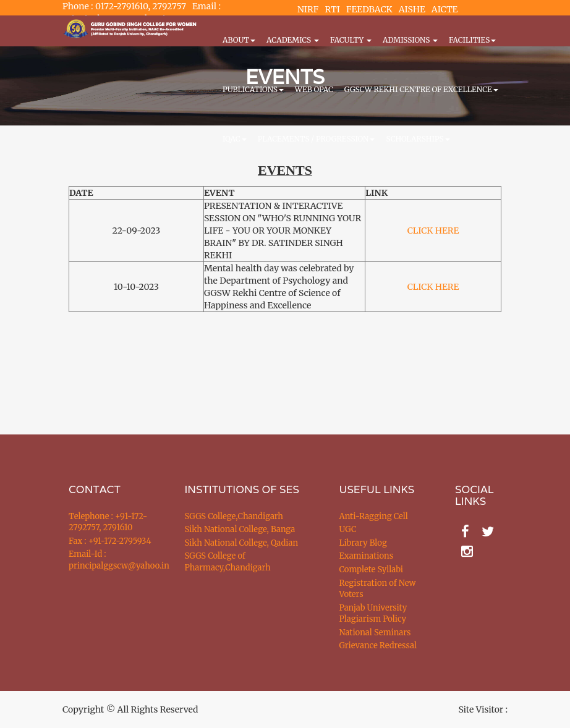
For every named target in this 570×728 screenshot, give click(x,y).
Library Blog (363, 543)
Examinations (367, 556)
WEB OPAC (314, 89)
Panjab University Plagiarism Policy (373, 614)
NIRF (308, 9)
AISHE (412, 9)
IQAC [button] (235, 139)
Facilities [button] (472, 40)
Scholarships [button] (418, 139)
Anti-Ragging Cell (374, 516)
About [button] (239, 40)
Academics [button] (293, 40)
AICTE (445, 9)
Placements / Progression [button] (317, 139)
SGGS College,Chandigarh (234, 516)
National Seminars (375, 633)
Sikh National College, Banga (240, 529)
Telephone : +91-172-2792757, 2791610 (108, 522)
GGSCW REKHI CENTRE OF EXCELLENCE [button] (421, 89)
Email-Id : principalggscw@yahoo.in (111, 560)
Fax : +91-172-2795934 (110, 541)
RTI (332, 9)
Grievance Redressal (378, 645)
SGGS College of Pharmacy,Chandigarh (228, 562)
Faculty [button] (351, 40)
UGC (348, 529)
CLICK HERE (433, 231)
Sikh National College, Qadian (242, 543)
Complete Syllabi (372, 569)
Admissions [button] (410, 40)
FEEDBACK (369, 9)
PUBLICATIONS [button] (253, 89)
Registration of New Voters (378, 589)
